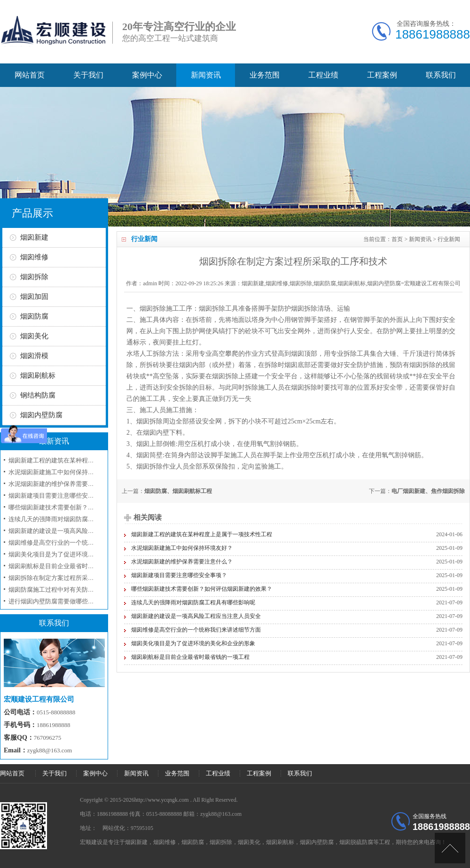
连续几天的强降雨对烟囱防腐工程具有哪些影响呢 (193, 602)
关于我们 (88, 75)
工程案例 (382, 75)
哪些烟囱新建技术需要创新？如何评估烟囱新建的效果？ (202, 589)
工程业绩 (323, 75)
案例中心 (147, 75)
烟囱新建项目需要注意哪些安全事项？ (179, 575)
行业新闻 (449, 239)
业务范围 (265, 75)
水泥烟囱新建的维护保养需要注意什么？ (182, 562)
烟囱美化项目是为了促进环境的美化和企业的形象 (193, 643)
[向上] (450, 848)
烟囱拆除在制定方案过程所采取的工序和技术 (70, 578)
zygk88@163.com (50, 750)
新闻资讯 (206, 75)
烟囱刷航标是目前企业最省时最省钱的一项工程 (190, 657)
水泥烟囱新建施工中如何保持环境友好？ (182, 548)
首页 (397, 239)
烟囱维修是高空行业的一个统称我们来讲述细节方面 (196, 630)
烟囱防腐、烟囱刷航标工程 (178, 491)
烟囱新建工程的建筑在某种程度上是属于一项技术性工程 (202, 534)
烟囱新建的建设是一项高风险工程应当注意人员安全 (196, 616)
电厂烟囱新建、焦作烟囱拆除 (428, 491)
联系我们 (441, 75)
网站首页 (30, 75)
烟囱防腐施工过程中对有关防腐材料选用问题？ (73, 590)
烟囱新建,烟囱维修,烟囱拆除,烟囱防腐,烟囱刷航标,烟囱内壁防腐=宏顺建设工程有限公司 (351, 283)
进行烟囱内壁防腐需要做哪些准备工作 (60, 601)
